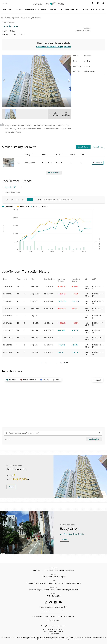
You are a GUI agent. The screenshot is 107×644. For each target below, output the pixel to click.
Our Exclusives (48, 570)
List (56, 570)
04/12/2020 (8, 352)
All (30, 200)
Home (2, 18)
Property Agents (54, 583)
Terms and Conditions (59, 626)
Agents (54, 574)
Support (54, 594)
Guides (58, 589)
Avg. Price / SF (10, 187)
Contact (98, 163)
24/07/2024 (8, 294)
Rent (39, 570)
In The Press (77, 583)
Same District (98, 147)
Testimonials (66, 583)
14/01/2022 (8, 337)
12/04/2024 (8, 308)
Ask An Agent (49, 589)
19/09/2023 (8, 323)
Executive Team (40, 583)
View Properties (66, 534)
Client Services (54, 568)
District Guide (79, 534)
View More (54, 173)
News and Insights (36, 589)
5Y (18, 200)
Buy (35, 570)
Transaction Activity (12, 192)
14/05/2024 (8, 301)
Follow (11, 487)
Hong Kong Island (12, 18)
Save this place (94, 439)
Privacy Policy (46, 626)
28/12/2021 (8, 345)
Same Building (83, 147)
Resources (54, 587)
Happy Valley (25, 18)
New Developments (67, 570)
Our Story (29, 583)
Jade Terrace (36, 18)
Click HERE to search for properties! (54, 47)
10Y (24, 200)
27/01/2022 (8, 330)
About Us (54, 581)
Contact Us (56, 596)
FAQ (49, 596)
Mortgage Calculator (70, 589)
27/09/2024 (8, 286)
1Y (7, 200)
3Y (12, 200)
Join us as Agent (59, 577)
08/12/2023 (8, 316)
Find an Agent (47, 577)
